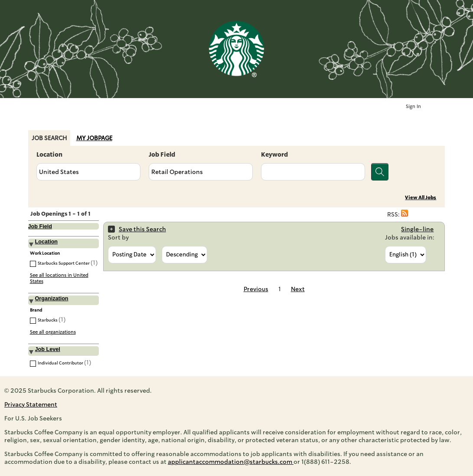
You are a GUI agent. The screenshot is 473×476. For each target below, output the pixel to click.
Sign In (413, 107)
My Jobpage (94, 138)
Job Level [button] (48, 349)
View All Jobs (421, 198)
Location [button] (46, 242)
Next (298, 289)
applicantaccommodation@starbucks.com (231, 462)
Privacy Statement (31, 404)
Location (49, 154)
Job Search (49, 138)
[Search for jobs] (380, 172)
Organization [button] (52, 299)
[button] (404, 214)
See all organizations (53, 332)
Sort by (118, 237)
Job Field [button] (40, 227)
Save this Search (142, 229)
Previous (256, 289)
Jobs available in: (410, 237)
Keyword (274, 154)
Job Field (162, 154)
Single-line (417, 229)
